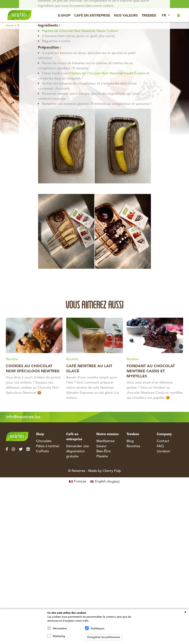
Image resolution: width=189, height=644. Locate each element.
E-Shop (64, 16)
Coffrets (42, 451)
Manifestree (106, 441)
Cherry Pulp (112, 471)
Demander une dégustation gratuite (78, 451)
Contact (163, 441)
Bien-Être (104, 451)
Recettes (133, 446)
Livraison (163, 451)
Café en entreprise (92, 16)
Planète (102, 456)
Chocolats (44, 441)
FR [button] (164, 16)
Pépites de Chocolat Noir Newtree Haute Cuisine (80, 31)
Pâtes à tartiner (48, 446)
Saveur (102, 446)
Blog (130, 441)
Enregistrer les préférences (104, 637)
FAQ (160, 446)
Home (10, 26)
